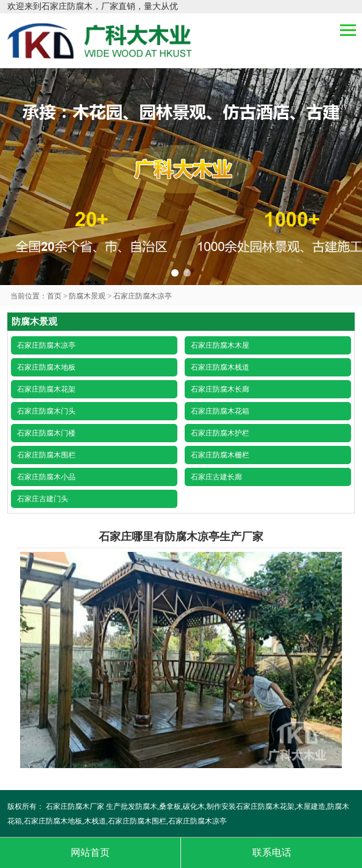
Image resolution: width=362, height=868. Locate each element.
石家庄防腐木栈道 (220, 367)
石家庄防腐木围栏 (46, 455)
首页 (54, 296)
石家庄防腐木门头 (46, 411)
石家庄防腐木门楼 (46, 433)
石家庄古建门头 (43, 499)
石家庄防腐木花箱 (220, 411)
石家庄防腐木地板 (46, 367)
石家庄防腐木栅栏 (220, 455)
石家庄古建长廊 (216, 477)
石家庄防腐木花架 (46, 389)
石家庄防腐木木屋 (220, 345)
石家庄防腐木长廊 (220, 389)
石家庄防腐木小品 (46, 477)
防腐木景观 (87, 296)
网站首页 (90, 852)
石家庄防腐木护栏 (220, 433)
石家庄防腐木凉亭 (143, 296)
